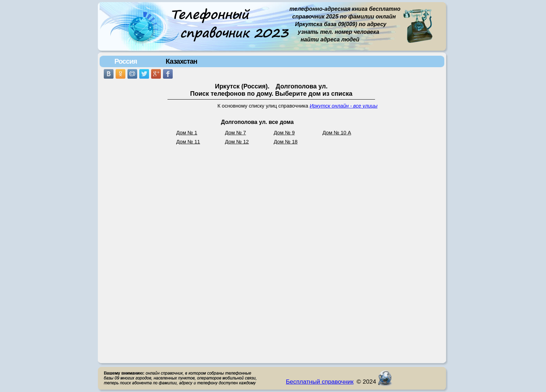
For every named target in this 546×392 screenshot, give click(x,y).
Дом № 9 (284, 133)
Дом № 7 (235, 133)
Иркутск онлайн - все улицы (344, 106)
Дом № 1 (187, 133)
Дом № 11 (188, 142)
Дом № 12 (237, 142)
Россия (126, 61)
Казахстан (181, 61)
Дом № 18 (286, 142)
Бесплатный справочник (320, 382)
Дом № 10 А (337, 133)
